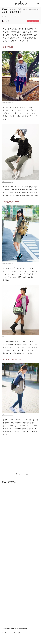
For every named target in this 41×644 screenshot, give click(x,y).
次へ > (26, 474)
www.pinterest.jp (8, 102)
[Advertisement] (20, 454)
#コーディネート (7, 16)
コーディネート (7, 633)
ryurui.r (7, 21)
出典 (3, 102)
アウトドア (17, 633)
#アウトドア (17, 16)
